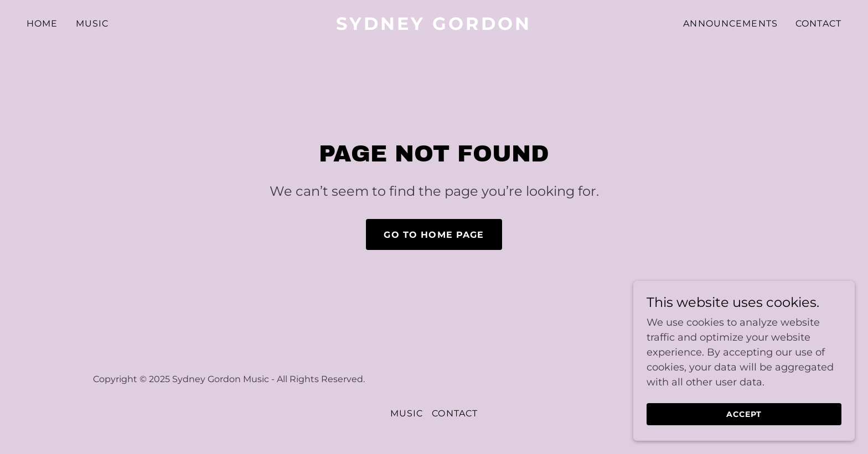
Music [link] (92, 24)
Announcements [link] (730, 24)
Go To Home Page (434, 235)
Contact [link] (818, 24)
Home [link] (42, 24)
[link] (434, 27)
